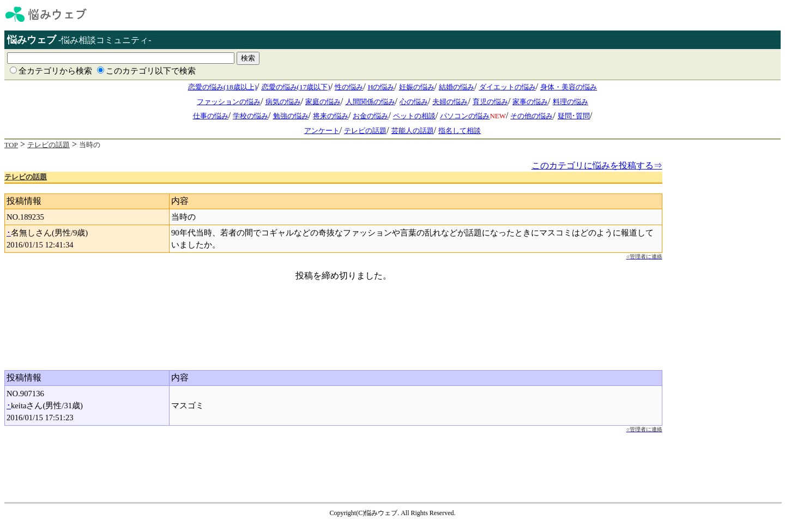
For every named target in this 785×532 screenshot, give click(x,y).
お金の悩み (370, 116)
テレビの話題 (365, 131)
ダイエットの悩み (508, 87)
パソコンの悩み (465, 116)
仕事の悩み (211, 116)
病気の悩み (283, 102)
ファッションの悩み (229, 102)
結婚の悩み (457, 87)
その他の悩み (532, 116)
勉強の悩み (291, 116)
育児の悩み (490, 102)
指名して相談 (460, 131)
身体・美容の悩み (569, 87)
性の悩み (349, 87)
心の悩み (414, 102)
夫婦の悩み (450, 102)
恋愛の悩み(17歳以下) (296, 87)
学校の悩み (250, 116)
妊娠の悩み (417, 87)
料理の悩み (570, 102)
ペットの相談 (414, 116)
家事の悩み (530, 102)
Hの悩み (381, 87)
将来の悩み (331, 116)
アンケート (322, 131)
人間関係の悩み (370, 102)
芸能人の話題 (413, 131)
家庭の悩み (323, 102)
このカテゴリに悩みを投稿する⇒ (597, 165)
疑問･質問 (574, 116)
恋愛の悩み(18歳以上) (222, 87)
